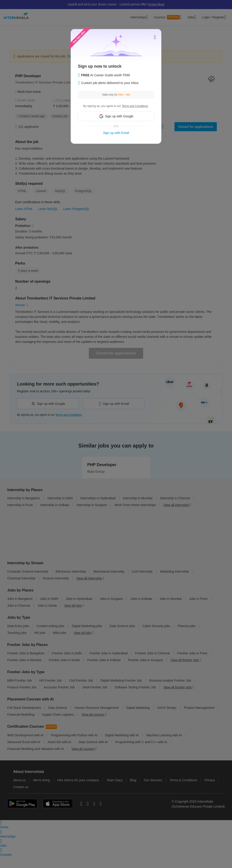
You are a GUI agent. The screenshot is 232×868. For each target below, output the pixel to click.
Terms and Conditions (135, 106)
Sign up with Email (116, 133)
